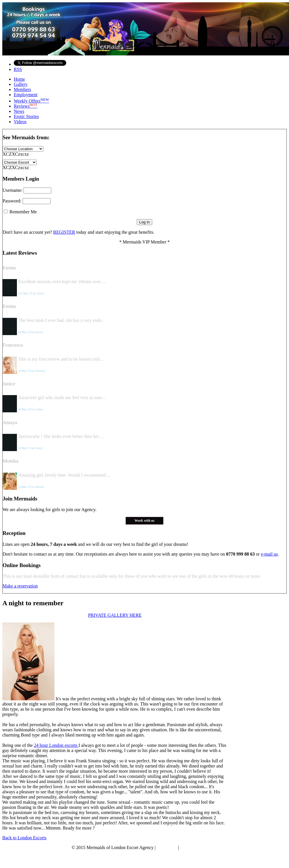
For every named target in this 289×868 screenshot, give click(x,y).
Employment (26, 95)
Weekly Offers (31, 101)
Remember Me (20, 212)
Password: (27, 201)
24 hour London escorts (56, 745)
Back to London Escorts (24, 838)
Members (22, 89)
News (19, 111)
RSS (18, 69)
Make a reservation (20, 586)
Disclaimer (167, 847)
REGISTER (64, 232)
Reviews (26, 106)
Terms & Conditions (199, 847)
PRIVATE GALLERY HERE (115, 615)
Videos (20, 122)
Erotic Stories (26, 116)
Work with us (144, 521)
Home (19, 79)
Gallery (21, 84)
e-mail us (269, 554)
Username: (27, 190)
